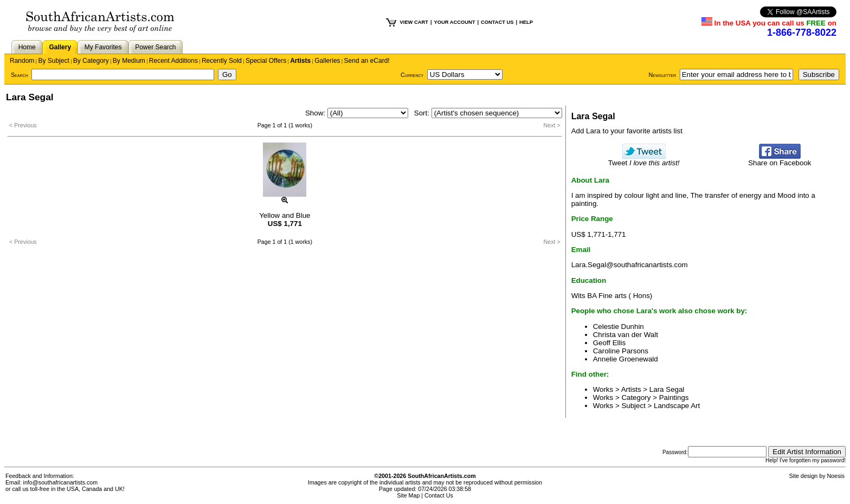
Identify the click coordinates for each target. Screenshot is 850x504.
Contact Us (439, 495)
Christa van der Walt (626, 335)
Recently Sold (222, 61)
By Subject (53, 61)
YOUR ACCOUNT (455, 22)
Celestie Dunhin (619, 327)
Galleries (327, 61)
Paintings (674, 398)
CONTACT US (497, 22)
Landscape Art (677, 406)
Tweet (644, 160)
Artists (300, 61)
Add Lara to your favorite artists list (627, 131)
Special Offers (266, 61)
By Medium (129, 61)
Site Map (408, 495)
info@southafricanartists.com (61, 482)
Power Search (155, 47)
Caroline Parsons (621, 351)
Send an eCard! (367, 61)
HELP (526, 22)
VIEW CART (414, 22)
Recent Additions (173, 61)
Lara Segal (667, 389)
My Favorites (103, 47)
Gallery (60, 47)
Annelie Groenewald (626, 359)
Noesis (836, 476)
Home (27, 47)
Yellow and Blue (285, 215)
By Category (91, 61)
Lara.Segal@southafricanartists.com (630, 265)
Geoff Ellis (610, 343)
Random (22, 61)
